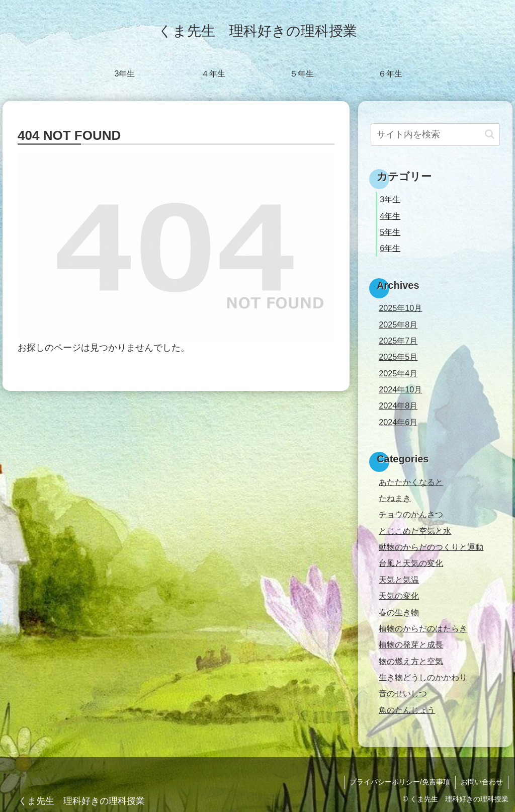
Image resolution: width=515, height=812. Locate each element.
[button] (490, 134)
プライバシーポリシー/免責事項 (400, 782)
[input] (435, 135)
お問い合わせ (482, 782)
